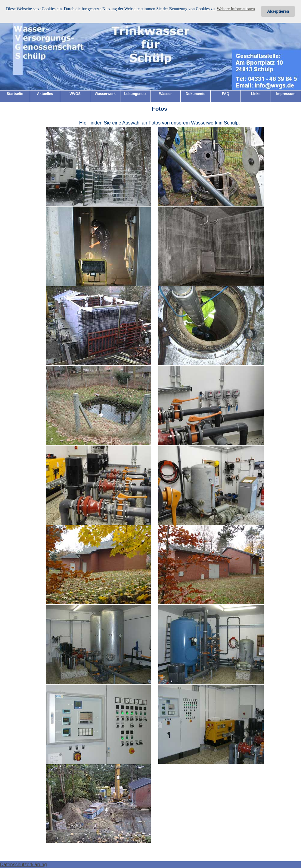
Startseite (15, 94)
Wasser (165, 94)
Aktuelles (45, 94)
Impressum (286, 94)
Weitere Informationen (236, 9)
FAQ (226, 94)
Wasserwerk (105, 94)
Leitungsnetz (135, 94)
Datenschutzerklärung (23, 865)
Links (256, 94)
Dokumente (195, 94)
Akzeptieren (278, 11)
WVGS (75, 94)
